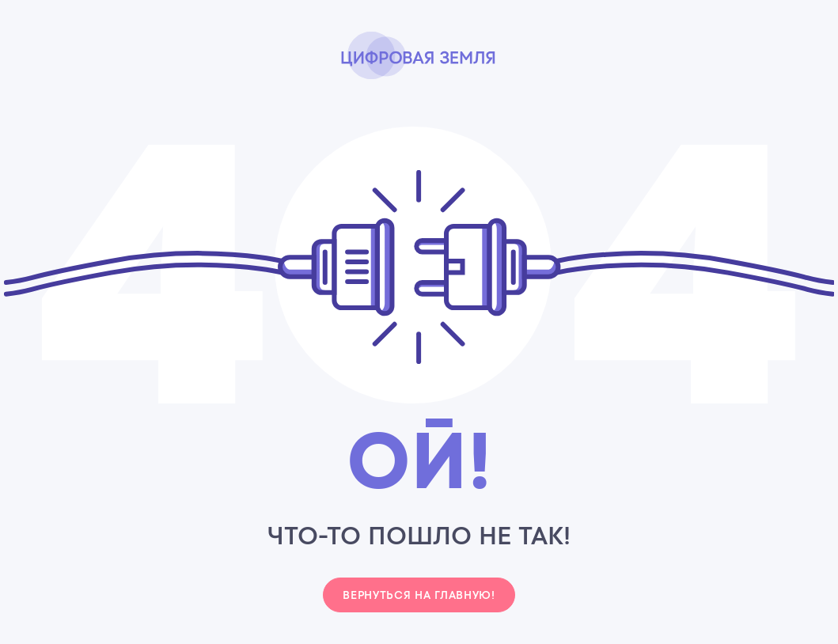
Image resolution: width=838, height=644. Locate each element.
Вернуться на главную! (419, 595)
